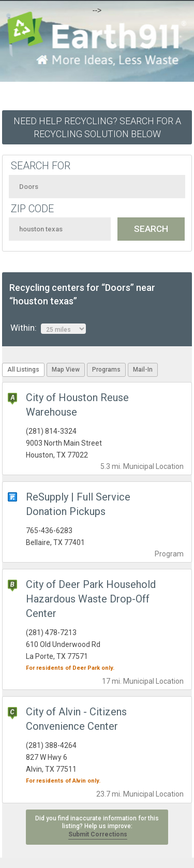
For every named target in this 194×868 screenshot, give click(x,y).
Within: (48, 328)
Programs (106, 370)
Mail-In (143, 370)
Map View (66, 370)
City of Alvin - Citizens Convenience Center (76, 719)
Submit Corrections (98, 834)
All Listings (23, 370)
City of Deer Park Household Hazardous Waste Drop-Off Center (91, 599)
